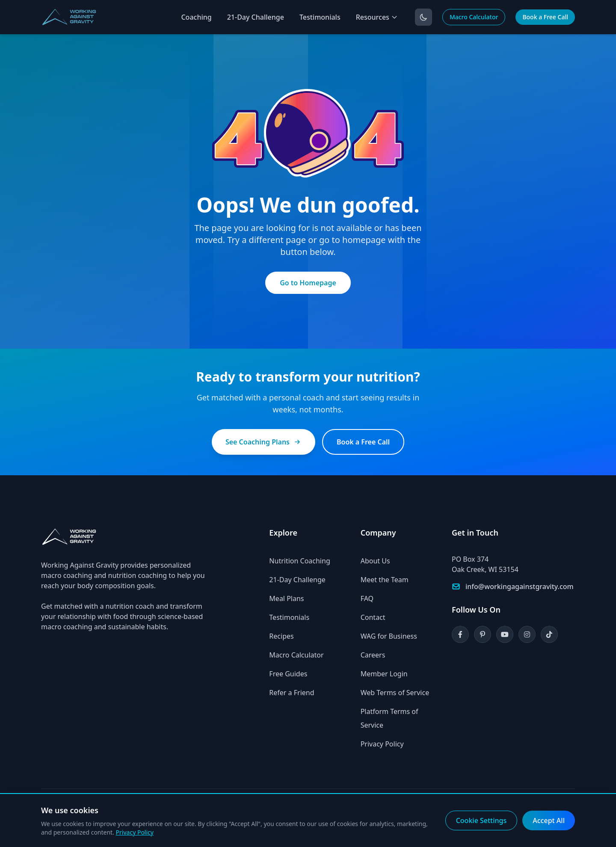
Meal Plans (286, 598)
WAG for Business (389, 636)
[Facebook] (460, 634)
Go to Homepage (308, 283)
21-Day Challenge (256, 17)
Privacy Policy (382, 744)
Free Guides (288, 674)
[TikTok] (549, 634)
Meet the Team (385, 580)
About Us (375, 561)
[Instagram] (527, 634)
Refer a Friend (292, 693)
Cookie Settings (481, 820)
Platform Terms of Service (389, 718)
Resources (377, 17)
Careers (373, 655)
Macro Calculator (474, 17)
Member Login (384, 674)
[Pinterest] (483, 634)
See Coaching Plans (264, 442)
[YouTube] (505, 634)
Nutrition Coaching (299, 561)
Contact (373, 617)
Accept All (549, 820)
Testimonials (320, 17)
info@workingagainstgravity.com (520, 586)
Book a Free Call (545, 17)
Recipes (281, 636)
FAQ (367, 598)
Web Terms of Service (395, 693)
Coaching (196, 17)
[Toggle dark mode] (423, 17)
